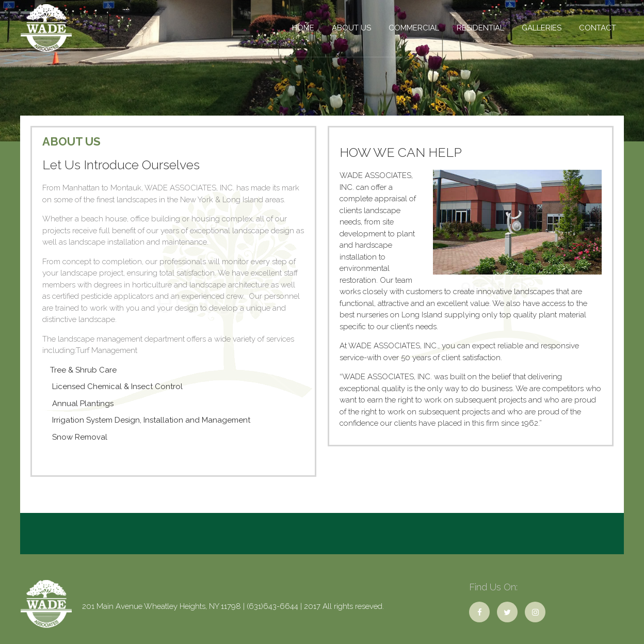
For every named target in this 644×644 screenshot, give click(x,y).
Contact (598, 28)
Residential (480, 28)
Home (303, 28)
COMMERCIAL (414, 28)
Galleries (542, 28)
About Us (351, 28)
